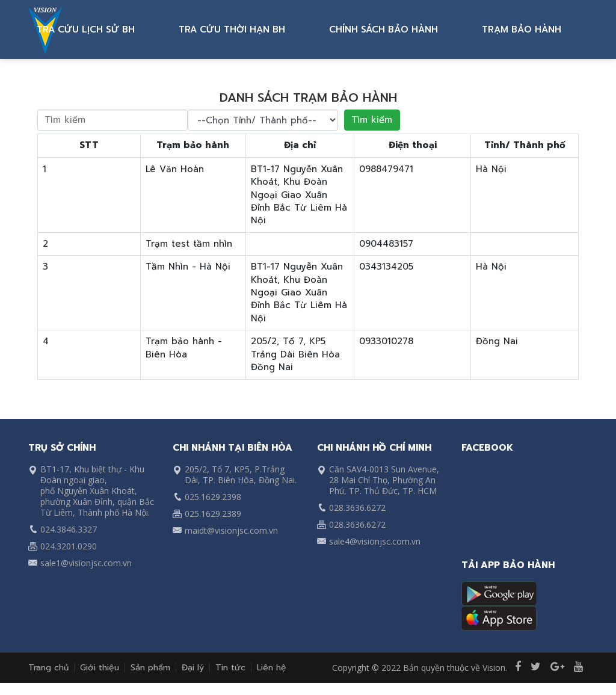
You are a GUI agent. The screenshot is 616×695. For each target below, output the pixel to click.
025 (192, 497)
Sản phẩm (150, 668)
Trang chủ (48, 668)
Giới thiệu (100, 668)
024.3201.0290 (69, 546)
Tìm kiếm (372, 120)
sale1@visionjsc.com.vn (86, 563)
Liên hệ (272, 668)
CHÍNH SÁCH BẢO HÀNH (425, 29)
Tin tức (230, 668)
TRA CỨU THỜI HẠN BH (298, 29)
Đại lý (193, 668)
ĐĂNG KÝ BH (80, 29)
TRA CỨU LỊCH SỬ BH (177, 29)
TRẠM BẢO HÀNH (538, 29)
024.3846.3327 (69, 529)
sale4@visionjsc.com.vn (375, 541)
